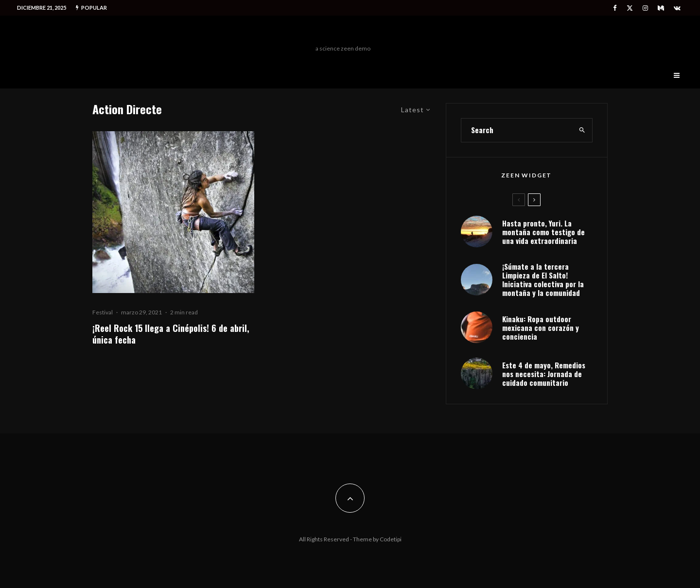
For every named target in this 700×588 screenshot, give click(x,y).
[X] (630, 8)
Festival (103, 312)
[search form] (517, 130)
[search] (582, 130)
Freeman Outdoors (343, 33)
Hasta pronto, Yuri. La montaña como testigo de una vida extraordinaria (543, 232)
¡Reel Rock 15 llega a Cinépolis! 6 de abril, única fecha (171, 334)
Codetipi (391, 539)
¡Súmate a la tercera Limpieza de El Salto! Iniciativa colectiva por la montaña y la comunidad (543, 279)
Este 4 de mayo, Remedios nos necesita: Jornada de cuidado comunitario (544, 374)
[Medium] (661, 8)
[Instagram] (645, 8)
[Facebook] (615, 8)
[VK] (677, 8)
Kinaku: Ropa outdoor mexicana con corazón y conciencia (541, 328)
